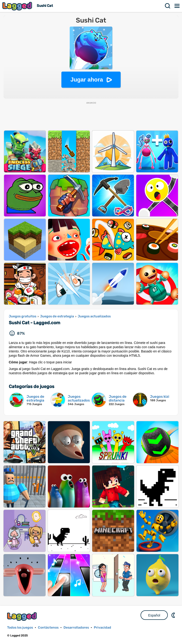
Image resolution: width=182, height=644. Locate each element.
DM (174, 615)
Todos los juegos (20, 628)
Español (154, 615)
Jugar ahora (87, 80)
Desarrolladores (76, 628)
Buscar (168, 6)
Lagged (18, 6)
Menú (177, 6)
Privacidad (102, 628)
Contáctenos (48, 628)
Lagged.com (23, 616)
